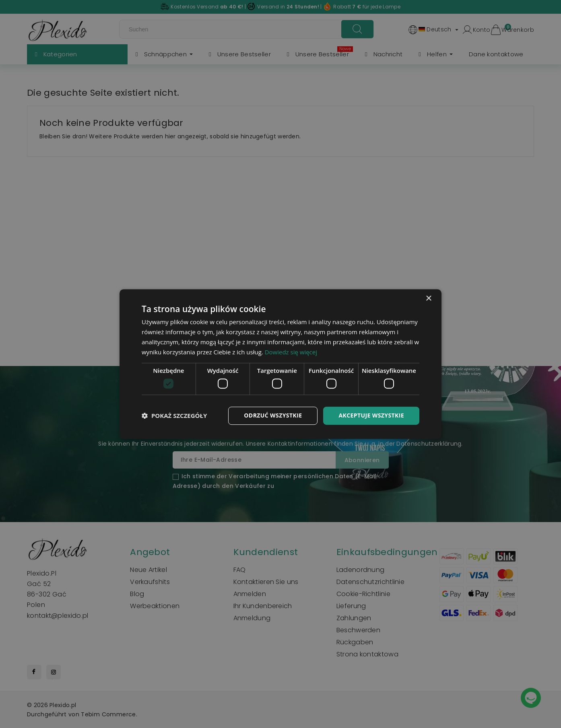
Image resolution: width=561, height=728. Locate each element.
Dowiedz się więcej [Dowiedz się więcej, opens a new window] (291, 352)
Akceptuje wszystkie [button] (371, 415)
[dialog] (280, 364)
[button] (174, 415)
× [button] (428, 299)
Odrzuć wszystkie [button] (273, 415)
